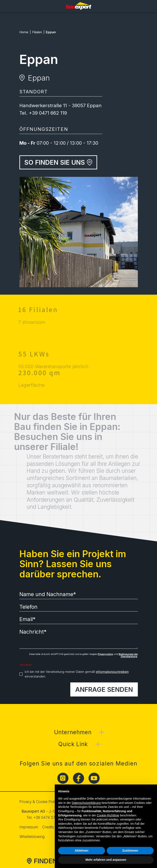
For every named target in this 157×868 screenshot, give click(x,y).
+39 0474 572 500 (49, 818)
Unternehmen (73, 732)
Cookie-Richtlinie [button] (108, 815)
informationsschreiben (112, 672)
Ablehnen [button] (82, 851)
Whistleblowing (32, 837)
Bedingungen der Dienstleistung (128, 655)
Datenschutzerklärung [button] (86, 803)
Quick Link (73, 744)
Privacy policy (105, 654)
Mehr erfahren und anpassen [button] (106, 860)
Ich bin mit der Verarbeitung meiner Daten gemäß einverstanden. (77, 674)
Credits (48, 827)
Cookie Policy (47, 802)
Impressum (29, 827)
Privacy (25, 802)
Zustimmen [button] (130, 851)
